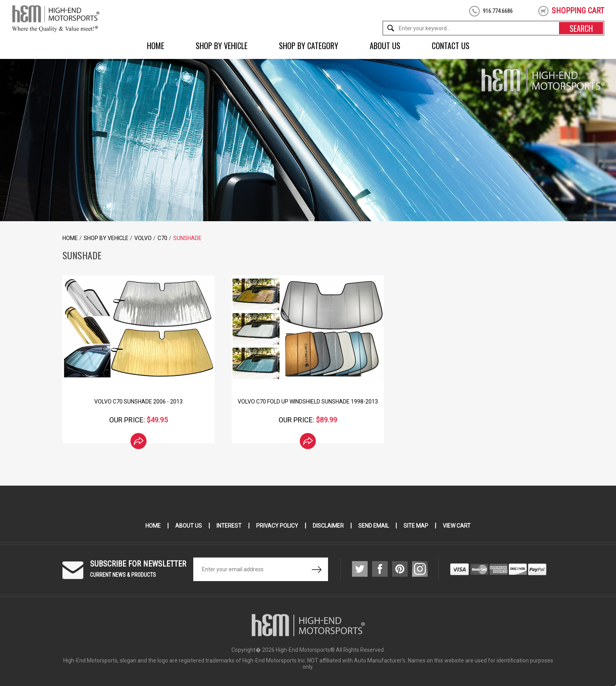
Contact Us (451, 46)
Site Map (416, 526)
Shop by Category (309, 46)
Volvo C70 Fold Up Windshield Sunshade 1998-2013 (308, 402)
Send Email (374, 526)
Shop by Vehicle (222, 46)
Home (156, 46)
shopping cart (578, 11)
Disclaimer (328, 526)
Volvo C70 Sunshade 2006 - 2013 (138, 402)
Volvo (143, 238)
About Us (385, 46)
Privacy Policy (277, 526)
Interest (229, 526)
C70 (162, 238)
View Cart (457, 526)
